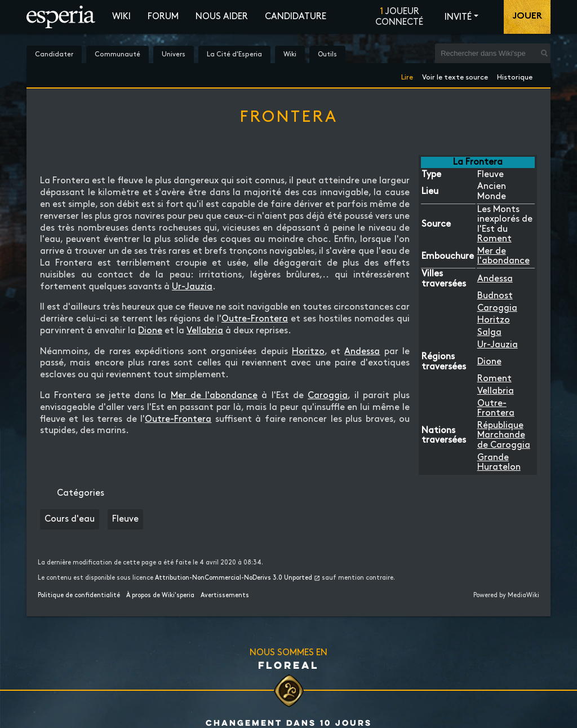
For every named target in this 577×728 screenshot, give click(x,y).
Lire (407, 75)
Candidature (296, 17)
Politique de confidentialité (79, 595)
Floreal (288, 665)
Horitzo (494, 320)
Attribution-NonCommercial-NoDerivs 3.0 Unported (234, 578)
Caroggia (497, 308)
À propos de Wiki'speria (160, 595)
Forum (163, 17)
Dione (489, 362)
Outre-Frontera (255, 319)
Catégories (81, 493)
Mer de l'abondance (214, 396)
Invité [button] (458, 17)
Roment (494, 239)
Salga (489, 332)
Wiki (121, 17)
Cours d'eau (70, 519)
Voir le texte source (455, 75)
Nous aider (222, 17)
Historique (515, 75)
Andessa (495, 279)
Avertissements (225, 595)
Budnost (495, 296)
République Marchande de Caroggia (504, 435)
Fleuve (125, 519)
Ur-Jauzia (498, 345)
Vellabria (496, 391)
